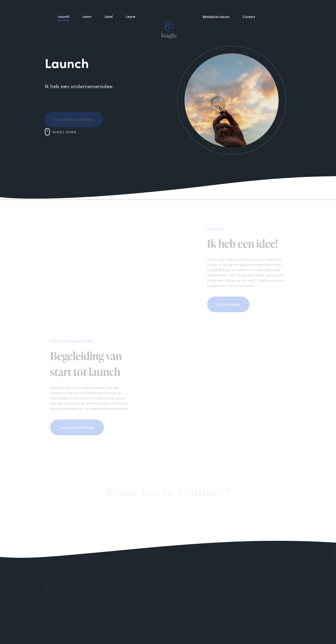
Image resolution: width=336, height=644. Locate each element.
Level (109, 35)
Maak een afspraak (73, 427)
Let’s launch (233, 304)
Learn (87, 31)
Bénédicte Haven (216, 37)
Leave (131, 37)
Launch (64, 27)
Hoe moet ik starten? (74, 124)
